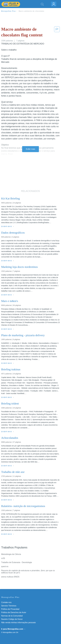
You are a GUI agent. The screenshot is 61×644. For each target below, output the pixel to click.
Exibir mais (30, 149)
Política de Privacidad (10, 609)
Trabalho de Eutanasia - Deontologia (17, 562)
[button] (57, 33)
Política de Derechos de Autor (14, 612)
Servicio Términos (9, 606)
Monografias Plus (8, 11)
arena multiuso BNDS (10, 577)
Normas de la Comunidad (12, 616)
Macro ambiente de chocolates (31, 11)
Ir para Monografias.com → (13, 629)
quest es (5, 566)
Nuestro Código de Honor (12, 619)
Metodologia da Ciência (11, 554)
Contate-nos (6, 602)
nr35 (3, 558)
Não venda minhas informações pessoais (18, 623)
